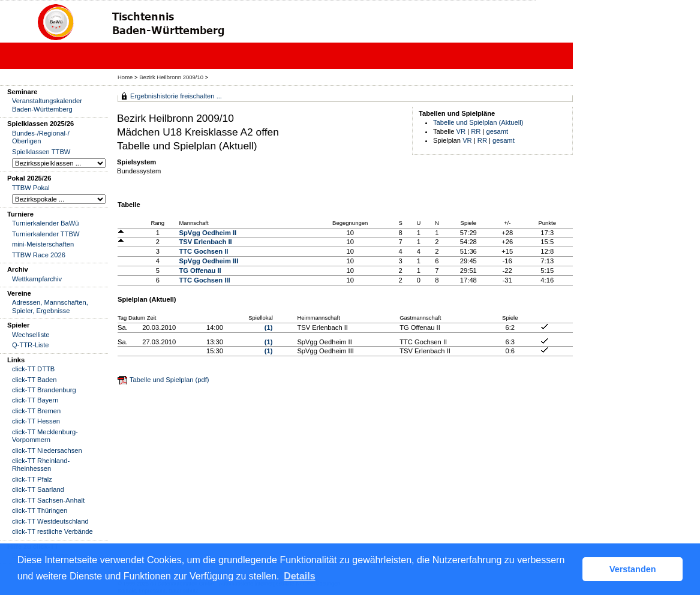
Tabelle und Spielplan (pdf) (169, 380)
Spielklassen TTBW (41, 152)
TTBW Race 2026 (39, 255)
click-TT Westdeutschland (50, 521)
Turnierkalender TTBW (46, 234)
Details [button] (299, 576)
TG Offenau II (200, 271)
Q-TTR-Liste (31, 345)
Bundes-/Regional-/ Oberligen (41, 137)
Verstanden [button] (633, 569)
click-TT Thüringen (40, 510)
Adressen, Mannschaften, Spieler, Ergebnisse (50, 306)
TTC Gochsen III (204, 280)
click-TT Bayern (35, 400)
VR (461, 131)
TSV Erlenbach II (205, 242)
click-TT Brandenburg (44, 390)
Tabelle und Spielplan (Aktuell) (478, 122)
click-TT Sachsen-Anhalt (48, 500)
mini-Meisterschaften (43, 244)
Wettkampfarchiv (37, 279)
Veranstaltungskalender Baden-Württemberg (47, 105)
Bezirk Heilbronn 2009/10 (172, 77)
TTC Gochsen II (203, 251)
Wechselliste (31, 335)
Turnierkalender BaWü (46, 223)
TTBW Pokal (31, 188)
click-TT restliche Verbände (52, 531)
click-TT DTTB (33, 369)
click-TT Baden (34, 380)
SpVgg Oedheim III (208, 261)
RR (476, 131)
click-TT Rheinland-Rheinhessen (41, 465)
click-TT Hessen (36, 421)
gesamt (498, 131)
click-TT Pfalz (32, 479)
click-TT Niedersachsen (47, 450)
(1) (269, 327)
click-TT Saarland (38, 489)
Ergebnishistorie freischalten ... (176, 96)
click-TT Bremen (36, 411)
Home (125, 77)
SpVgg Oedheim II (208, 233)
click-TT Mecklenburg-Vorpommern (45, 436)
